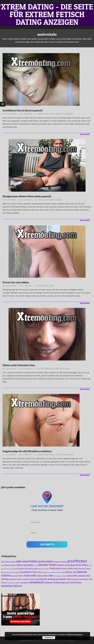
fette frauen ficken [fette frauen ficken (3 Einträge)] (82, 569)
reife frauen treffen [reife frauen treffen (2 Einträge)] (14, 583)
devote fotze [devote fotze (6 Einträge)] (47, 565)
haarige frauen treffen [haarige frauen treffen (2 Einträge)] (49, 572)
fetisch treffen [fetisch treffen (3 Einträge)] (67, 569)
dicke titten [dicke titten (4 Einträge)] (82, 565)
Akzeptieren (49, 638)
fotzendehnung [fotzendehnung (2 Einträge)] (15, 572)
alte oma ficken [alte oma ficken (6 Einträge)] (27, 561)
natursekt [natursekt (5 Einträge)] (30, 576)
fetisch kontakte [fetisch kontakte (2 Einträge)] (44, 569)
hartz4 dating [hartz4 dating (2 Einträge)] (61, 572)
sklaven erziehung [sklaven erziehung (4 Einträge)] (55, 583)
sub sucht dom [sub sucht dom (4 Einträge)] (73, 583)
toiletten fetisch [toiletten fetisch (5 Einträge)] (12, 586)
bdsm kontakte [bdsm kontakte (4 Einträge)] (25, 565)
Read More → (86, 134)
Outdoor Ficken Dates (64, 114)
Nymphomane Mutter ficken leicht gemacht (27, 196)
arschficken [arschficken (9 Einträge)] (77, 561)
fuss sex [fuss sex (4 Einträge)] (37, 572)
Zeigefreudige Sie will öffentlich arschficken (27, 451)
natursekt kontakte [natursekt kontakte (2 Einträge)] (60, 576)
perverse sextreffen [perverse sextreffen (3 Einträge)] (80, 579)
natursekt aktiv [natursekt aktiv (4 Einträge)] (45, 576)
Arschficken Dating (46, 114)
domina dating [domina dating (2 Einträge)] (11, 569)
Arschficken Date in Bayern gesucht (23, 110)
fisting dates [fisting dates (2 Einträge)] (5, 572)
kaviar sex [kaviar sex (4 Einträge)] (71, 572)
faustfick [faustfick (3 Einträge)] (21, 569)
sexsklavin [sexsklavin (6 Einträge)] (37, 582)
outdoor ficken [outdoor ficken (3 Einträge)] (15, 579)
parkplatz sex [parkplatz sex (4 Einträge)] (63, 579)
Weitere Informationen (75, 635)
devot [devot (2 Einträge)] (36, 565)
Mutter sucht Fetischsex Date (19, 365)
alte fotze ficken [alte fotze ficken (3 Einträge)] (8, 562)
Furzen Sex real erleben (16, 282)
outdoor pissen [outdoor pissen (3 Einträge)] (29, 579)
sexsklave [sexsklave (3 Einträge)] (25, 583)
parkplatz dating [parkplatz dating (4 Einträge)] (46, 579)
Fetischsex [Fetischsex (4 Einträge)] (55, 569)
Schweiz (58, 200)
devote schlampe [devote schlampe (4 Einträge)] (66, 565)
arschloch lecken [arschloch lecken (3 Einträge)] (9, 565)
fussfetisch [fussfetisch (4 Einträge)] (26, 572)
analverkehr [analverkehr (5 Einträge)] (45, 562)
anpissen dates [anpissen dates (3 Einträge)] (60, 562)
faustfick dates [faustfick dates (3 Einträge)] (32, 569)
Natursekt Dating (62, 369)
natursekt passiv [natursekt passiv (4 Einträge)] (76, 576)
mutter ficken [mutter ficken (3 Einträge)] (17, 576)
